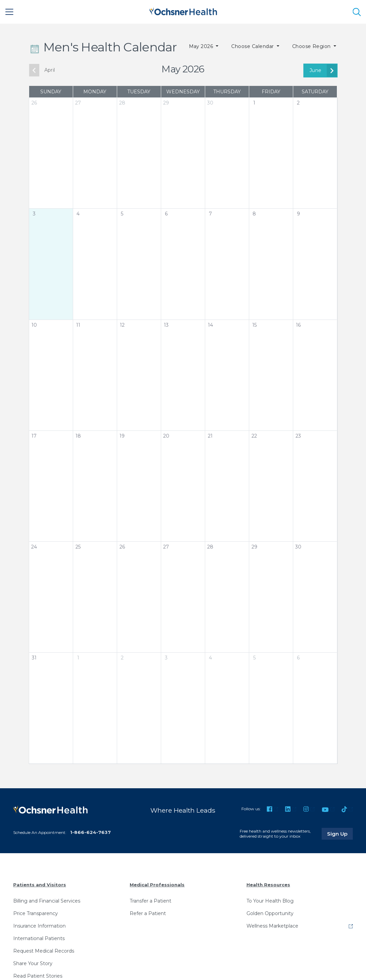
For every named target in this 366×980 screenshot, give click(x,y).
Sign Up (340, 834)
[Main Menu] (9, 12)
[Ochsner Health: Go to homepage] (183, 11)
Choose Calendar (253, 46)
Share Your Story (33, 963)
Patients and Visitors (40, 885)
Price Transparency (36, 913)
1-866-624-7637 (90, 832)
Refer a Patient (148, 913)
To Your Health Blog (270, 901)
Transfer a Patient (150, 901)
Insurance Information (39, 926)
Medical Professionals (157, 885)
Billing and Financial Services (47, 901)
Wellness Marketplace (272, 926)
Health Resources (268, 885)
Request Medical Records (44, 951)
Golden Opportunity (270, 913)
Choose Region (312, 46)
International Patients (39, 938)
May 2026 (202, 46)
